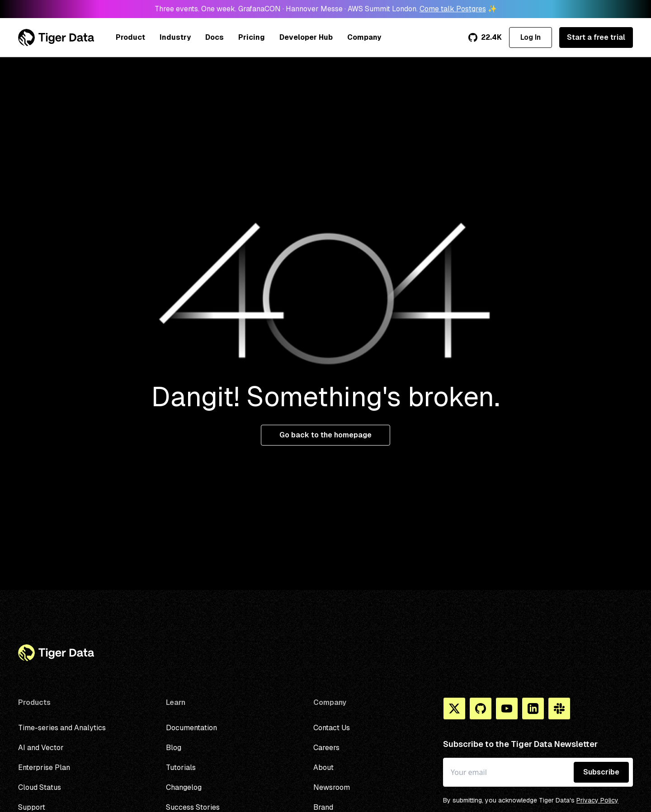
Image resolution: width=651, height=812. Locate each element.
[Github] (481, 709)
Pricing (252, 37)
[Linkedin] (533, 709)
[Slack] (559, 709)
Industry (175, 37)
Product (130, 37)
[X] (454, 709)
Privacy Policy (597, 800)
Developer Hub (306, 37)
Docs (215, 37)
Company (364, 37)
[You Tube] (507, 709)
